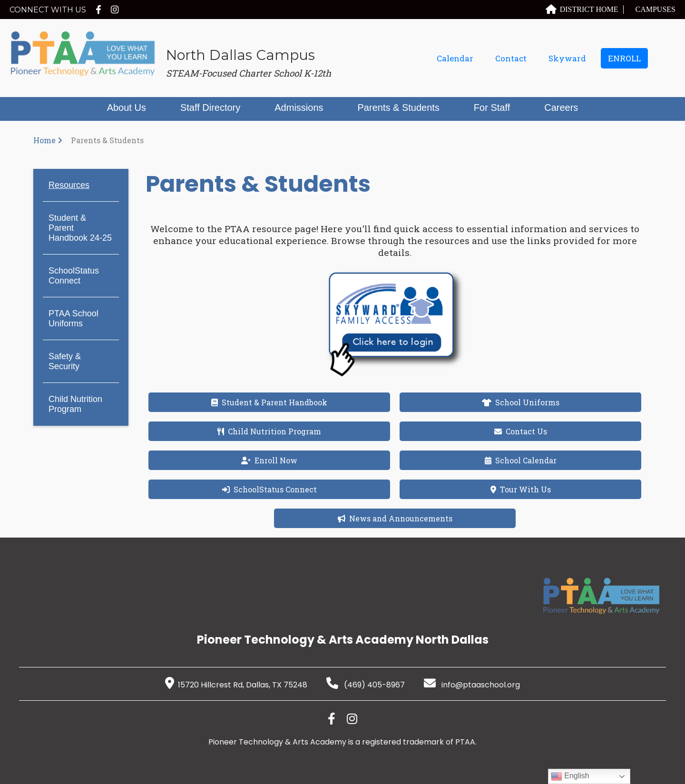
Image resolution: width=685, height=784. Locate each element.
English (570, 776)
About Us (127, 108)
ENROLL (624, 58)
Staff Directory (210, 108)
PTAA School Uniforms (73, 318)
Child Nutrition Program (75, 404)
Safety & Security (65, 361)
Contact (511, 58)
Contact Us (521, 431)
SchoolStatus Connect (74, 276)
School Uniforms (521, 402)
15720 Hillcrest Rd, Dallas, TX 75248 (236, 685)
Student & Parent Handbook (269, 402)
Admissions (299, 108)
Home (44, 140)
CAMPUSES (656, 9)
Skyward (567, 58)
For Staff (492, 108)
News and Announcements (395, 518)
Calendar (455, 58)
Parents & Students (399, 108)
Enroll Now (269, 460)
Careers (561, 108)
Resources (69, 185)
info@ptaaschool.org (472, 685)
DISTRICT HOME (582, 9)
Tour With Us (521, 489)
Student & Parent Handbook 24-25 (80, 228)
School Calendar (521, 460)
